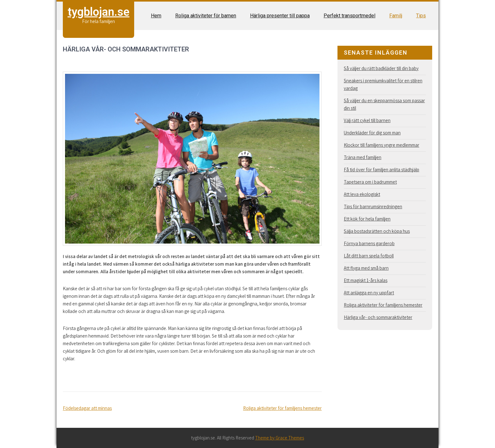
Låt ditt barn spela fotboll (369, 256)
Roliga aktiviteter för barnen (206, 16)
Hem (156, 16)
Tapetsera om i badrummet (370, 182)
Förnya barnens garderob (369, 243)
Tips (421, 16)
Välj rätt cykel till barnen (367, 120)
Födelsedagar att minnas (87, 408)
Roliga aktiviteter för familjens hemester (282, 408)
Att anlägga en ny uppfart (369, 293)
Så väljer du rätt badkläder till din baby (381, 68)
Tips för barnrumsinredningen (373, 206)
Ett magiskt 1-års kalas (366, 280)
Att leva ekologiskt (362, 194)
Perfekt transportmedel (349, 16)
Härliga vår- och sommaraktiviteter (378, 317)
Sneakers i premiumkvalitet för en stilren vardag (383, 84)
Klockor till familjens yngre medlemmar (382, 145)
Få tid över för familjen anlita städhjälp (382, 170)
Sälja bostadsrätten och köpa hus (377, 231)
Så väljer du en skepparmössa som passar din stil (384, 104)
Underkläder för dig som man (372, 133)
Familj (396, 16)
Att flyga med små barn (366, 268)
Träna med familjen (363, 157)
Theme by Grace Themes (280, 438)
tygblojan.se (98, 12)
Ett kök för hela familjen (367, 219)
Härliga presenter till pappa (280, 16)
